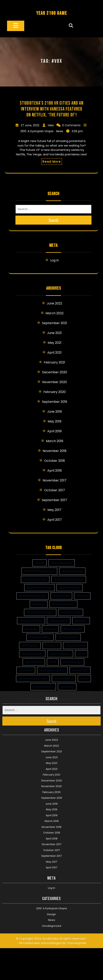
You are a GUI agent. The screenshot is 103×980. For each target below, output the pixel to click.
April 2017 (55, 520)
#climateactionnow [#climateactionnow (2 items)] (69, 579)
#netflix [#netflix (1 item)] (50, 629)
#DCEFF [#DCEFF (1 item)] (82, 596)
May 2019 (55, 421)
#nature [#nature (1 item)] (31, 629)
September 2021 (55, 323)
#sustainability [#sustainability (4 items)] (40, 637)
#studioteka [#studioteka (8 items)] (73, 629)
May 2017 (54, 510)
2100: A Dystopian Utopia (37, 131)
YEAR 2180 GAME (52, 13)
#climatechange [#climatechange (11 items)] (39, 588)
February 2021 (54, 362)
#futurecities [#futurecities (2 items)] (71, 612)
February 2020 (55, 392)
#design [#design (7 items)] (39, 604)
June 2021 (54, 333)
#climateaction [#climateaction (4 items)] (35, 579)
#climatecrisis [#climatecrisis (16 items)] (70, 588)
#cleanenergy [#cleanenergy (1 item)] (72, 571)
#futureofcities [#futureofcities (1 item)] (31, 621)
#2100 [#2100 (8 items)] (39, 563)
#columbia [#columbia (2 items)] (61, 596)
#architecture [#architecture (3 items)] (62, 563)
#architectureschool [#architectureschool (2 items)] (39, 571)
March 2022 (55, 313)
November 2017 (55, 480)
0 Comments (71, 125)
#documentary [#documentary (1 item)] (63, 604)
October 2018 (55, 461)
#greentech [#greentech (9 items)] (59, 621)
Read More (52, 162)
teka (51, 125)
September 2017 (54, 500)
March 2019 (55, 441)
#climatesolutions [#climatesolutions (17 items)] (33, 596)
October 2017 (55, 490)
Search (54, 220)
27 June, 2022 (30, 125)
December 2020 (55, 372)
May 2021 (55, 343)
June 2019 (54, 412)
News (60, 131)
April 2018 (55, 471)
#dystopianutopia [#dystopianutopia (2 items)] (40, 612)
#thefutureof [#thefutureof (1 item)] (68, 637)
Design (51, 863)
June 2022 (54, 303)
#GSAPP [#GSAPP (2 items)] (81, 621)
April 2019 (54, 431)
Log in (55, 260)
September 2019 (55, 402)
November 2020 (55, 382)
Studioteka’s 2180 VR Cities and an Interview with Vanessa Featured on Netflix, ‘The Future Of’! (52, 109)
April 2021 (54, 353)
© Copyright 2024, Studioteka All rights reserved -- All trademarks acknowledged (52, 890)
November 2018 (55, 451)
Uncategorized (52, 875)
